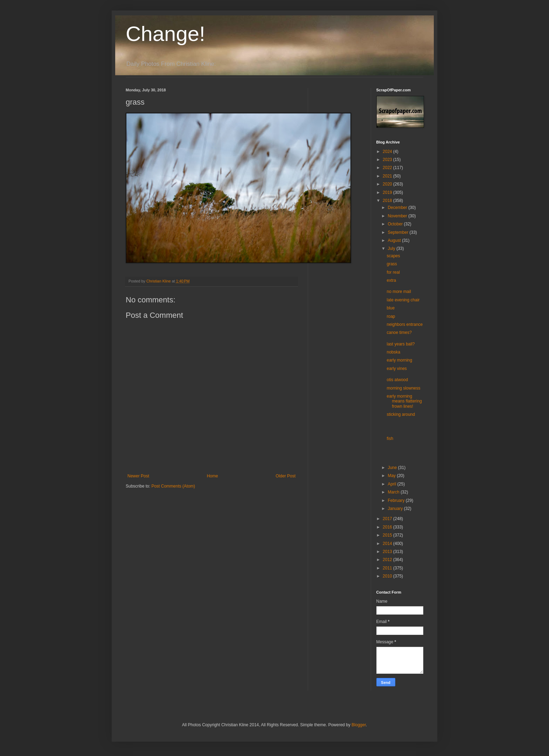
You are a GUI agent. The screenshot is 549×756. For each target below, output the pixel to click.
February (397, 500)
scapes (393, 256)
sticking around (401, 414)
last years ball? (401, 344)
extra (391, 280)
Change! (165, 34)
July (392, 248)
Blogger (359, 725)
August (395, 240)
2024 (388, 152)
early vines (397, 369)
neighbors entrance (405, 324)
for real (393, 272)
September (398, 232)
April (392, 484)
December (398, 208)
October (396, 224)
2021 (388, 176)
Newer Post (138, 476)
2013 (388, 552)
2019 (388, 192)
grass (392, 264)
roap (391, 316)
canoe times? (399, 332)
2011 (388, 568)
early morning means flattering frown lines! (404, 401)
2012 (388, 560)
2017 (388, 519)
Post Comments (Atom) (173, 486)
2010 (388, 576)
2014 (388, 544)
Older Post (286, 476)
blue (391, 308)
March (394, 492)
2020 (388, 184)
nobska (393, 352)
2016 (388, 527)
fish (390, 439)
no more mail (399, 292)
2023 (388, 160)
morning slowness (403, 388)
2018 (388, 201)
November (398, 216)
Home (213, 476)
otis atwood (397, 380)
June (393, 468)
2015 (388, 535)
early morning (399, 360)
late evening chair (403, 300)
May (392, 476)
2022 (388, 168)
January (396, 509)
